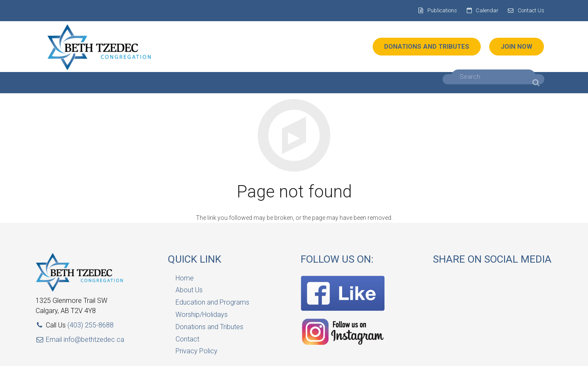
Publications (442, 10)
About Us (189, 290)
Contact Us (531, 10)
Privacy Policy (196, 351)
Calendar (487, 10)
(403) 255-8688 (91, 325)
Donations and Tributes (209, 327)
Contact (187, 339)
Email (50, 340)
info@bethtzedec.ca (94, 340)
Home (185, 278)
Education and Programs (212, 302)
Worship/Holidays (202, 315)
